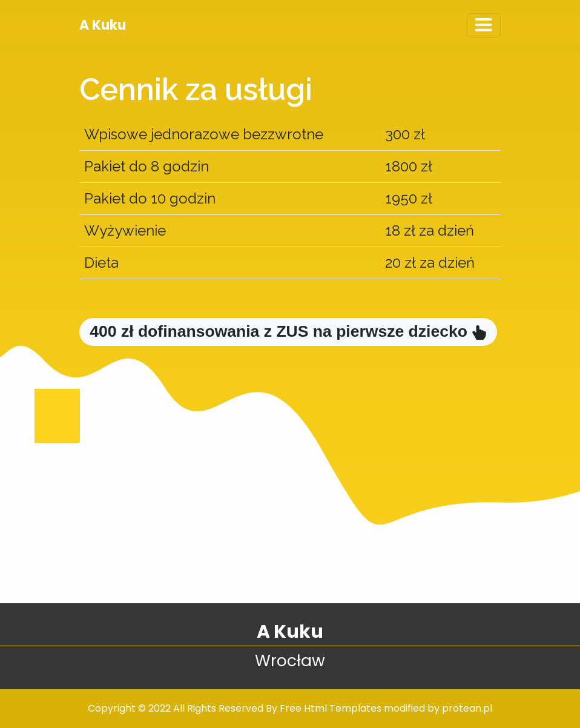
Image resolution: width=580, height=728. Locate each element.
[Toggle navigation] (484, 25)
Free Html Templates (331, 708)
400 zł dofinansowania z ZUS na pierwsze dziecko (288, 331)
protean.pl (467, 708)
